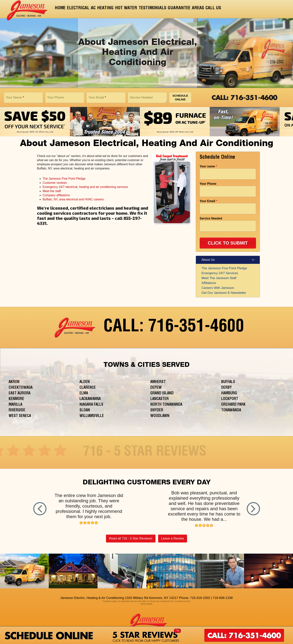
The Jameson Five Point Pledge (64, 179)
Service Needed (141, 97)
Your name (208, 166)
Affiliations (209, 283)
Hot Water (126, 8)
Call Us (213, 8)
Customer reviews (55, 183)
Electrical (78, 8)
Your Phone (56, 97)
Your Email (97, 97)
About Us (208, 260)
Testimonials (152, 8)
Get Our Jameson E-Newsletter (224, 293)
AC (93, 8)
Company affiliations (56, 195)
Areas (198, 8)
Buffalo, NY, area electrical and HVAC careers (73, 199)
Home (60, 8)
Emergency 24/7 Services (220, 273)
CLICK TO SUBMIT (228, 243)
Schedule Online (180, 97)
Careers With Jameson (218, 288)
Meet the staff (52, 191)
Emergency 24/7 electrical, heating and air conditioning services (85, 187)
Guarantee (179, 8)
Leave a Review (173, 538)
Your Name (15, 97)
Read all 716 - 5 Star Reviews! (131, 538)
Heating (105, 8)
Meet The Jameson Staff (219, 278)
